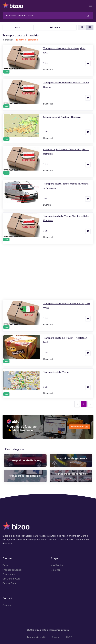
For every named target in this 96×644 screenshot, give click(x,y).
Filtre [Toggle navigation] (17, 28)
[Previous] (77, 404)
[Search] (42, 16)
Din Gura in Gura (12, 579)
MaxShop (56, 570)
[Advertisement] (48, 272)
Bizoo (38, 630)
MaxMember (57, 565)
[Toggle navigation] (90, 5)
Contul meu (9, 574)
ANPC (69, 637)
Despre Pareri (10, 583)
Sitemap (56, 637)
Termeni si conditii (36, 637)
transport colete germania (71, 460)
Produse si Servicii (12, 570)
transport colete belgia (25, 476)
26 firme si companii (27, 40)
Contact (7, 605)
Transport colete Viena (56, 372)
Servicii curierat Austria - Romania (62, 117)
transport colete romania (71, 476)
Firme (5, 565)
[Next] (90, 404)
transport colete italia (25, 460)
